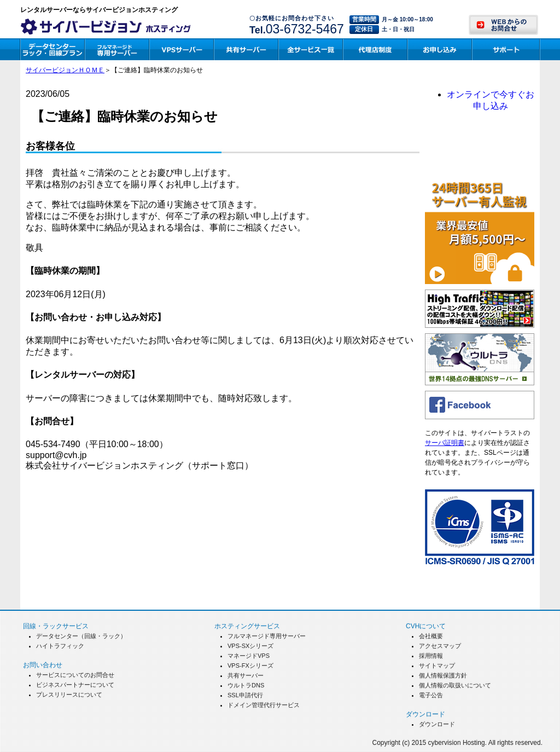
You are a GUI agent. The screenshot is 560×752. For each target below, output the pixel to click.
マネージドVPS (249, 656)
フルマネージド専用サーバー (267, 636)
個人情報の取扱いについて (455, 685)
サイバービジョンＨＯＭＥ (65, 70)
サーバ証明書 (445, 443)
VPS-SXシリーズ (250, 646)
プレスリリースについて (69, 695)
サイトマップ (437, 666)
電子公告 (431, 695)
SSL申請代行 (245, 695)
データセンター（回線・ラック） (81, 636)
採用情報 (431, 656)
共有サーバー (246, 675)
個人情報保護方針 (443, 675)
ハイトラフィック (60, 646)
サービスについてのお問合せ (75, 675)
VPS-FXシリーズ (250, 666)
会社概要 (431, 636)
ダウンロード (437, 724)
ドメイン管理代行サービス (264, 705)
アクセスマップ (440, 646)
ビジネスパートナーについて (75, 685)
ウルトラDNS (246, 685)
